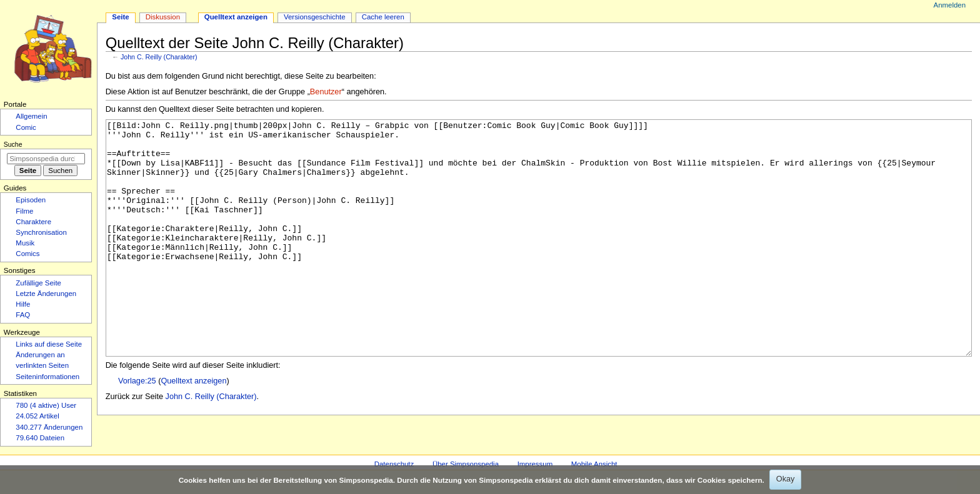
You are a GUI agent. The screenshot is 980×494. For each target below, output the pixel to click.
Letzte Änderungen (46, 294)
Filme (24, 211)
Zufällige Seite (38, 283)
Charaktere (33, 222)
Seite (120, 17)
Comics (27, 254)
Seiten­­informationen (47, 377)
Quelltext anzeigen (193, 428)
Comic (26, 127)
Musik (25, 243)
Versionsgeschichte (315, 17)
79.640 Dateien (40, 438)
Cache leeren (383, 17)
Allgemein (31, 116)
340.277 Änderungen (49, 427)
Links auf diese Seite (49, 344)
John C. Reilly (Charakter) (159, 57)
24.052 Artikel (37, 416)
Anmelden (950, 5)
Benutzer (326, 92)
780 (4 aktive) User (46, 405)
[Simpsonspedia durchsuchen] (46, 159)
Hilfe (23, 304)
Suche (13, 144)
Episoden (31, 200)
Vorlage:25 (137, 428)
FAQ (23, 315)
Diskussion (163, 17)
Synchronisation (41, 232)
